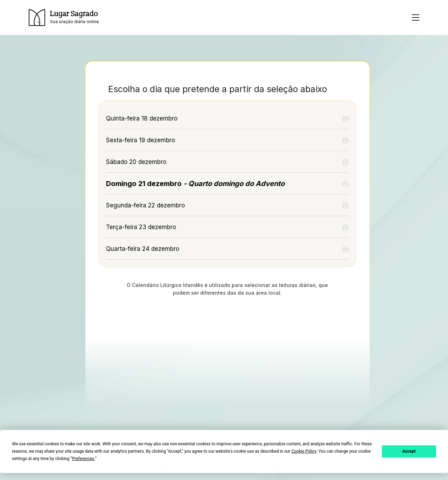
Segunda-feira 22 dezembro (145, 205)
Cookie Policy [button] (304, 451)
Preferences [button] (83, 459)
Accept (409, 451)
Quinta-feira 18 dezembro (142, 118)
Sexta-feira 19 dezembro (141, 140)
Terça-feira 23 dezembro (141, 227)
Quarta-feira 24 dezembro (143, 249)
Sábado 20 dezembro (136, 162)
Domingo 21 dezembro (195, 184)
